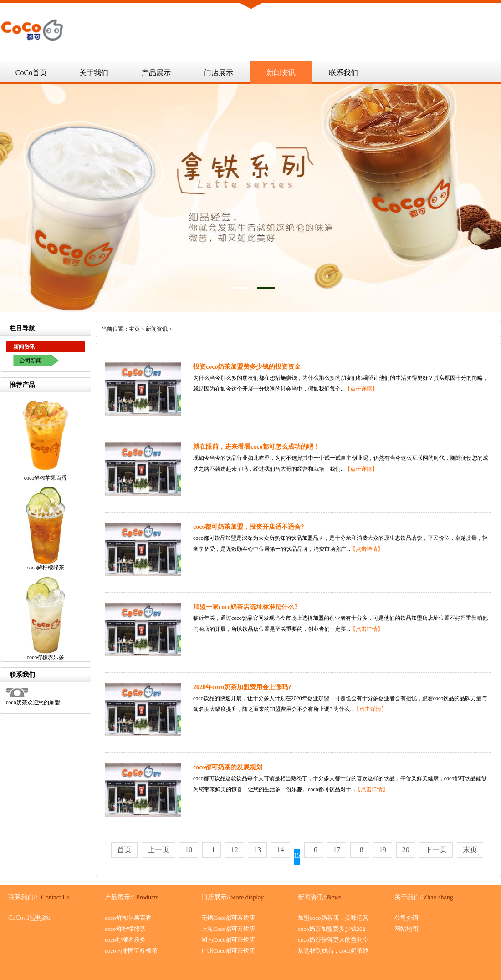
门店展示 (219, 73)
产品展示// (119, 897)
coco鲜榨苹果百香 (128, 918)
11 (212, 850)
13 (257, 850)
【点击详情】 (361, 389)
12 (235, 850)
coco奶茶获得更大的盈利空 (333, 940)
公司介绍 (406, 918)
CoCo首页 (31, 73)
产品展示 (156, 73)
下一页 (436, 850)
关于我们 (94, 73)
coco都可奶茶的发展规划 (228, 767)
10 (189, 850)
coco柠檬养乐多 (125, 940)
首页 (124, 850)
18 (360, 850)
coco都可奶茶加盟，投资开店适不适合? (248, 527)
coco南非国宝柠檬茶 (131, 951)
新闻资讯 (281, 73)
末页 (470, 850)
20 (406, 850)
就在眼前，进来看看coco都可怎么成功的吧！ (256, 447)
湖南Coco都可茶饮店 (228, 940)
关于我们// (409, 897)
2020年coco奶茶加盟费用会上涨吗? (242, 687)
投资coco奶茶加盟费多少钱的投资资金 (247, 367)
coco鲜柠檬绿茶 (125, 929)
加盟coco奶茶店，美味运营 (333, 918)
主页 (134, 329)
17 (337, 850)
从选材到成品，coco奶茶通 (333, 951)
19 (383, 850)
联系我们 (343, 73)
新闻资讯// (312, 897)
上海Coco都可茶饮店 (228, 929)
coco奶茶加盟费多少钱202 (332, 929)
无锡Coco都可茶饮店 (228, 918)
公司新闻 (31, 361)
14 (281, 850)
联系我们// (23, 897)
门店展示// (216, 897)
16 (314, 850)
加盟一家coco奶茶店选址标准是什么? (245, 607)
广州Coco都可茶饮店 (228, 951)
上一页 (158, 850)
